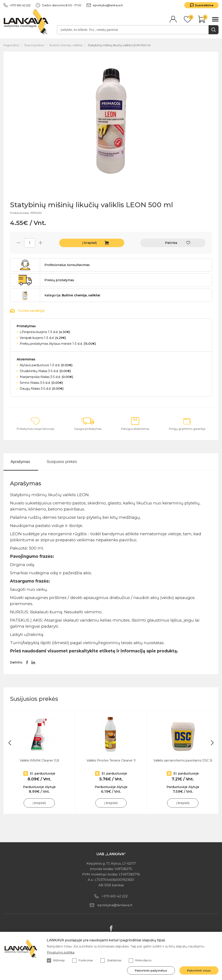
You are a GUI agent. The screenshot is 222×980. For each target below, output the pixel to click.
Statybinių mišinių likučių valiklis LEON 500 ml (119, 45)
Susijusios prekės (62, 462)
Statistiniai (111, 960)
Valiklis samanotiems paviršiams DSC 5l (183, 760)
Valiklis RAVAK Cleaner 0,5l (39, 760)
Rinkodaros (140, 960)
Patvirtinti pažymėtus (151, 970)
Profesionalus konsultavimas (67, 265)
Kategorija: (72, 295)
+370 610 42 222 (17, 5)
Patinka (171, 243)
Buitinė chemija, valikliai (66, 45)
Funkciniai (82, 960)
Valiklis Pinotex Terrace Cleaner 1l (111, 760)
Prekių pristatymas (59, 280)
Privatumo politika (61, 952)
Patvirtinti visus (199, 970)
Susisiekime (204, 5)
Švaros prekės (34, 45)
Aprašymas (20, 462)
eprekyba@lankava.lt (105, 5)
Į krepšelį (90, 243)
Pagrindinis (11, 45)
